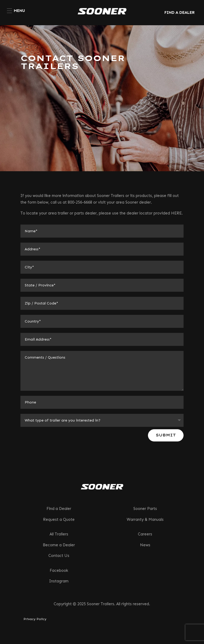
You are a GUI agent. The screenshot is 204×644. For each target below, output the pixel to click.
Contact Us (59, 556)
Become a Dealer (59, 545)
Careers (145, 534)
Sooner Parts (145, 509)
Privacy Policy (35, 619)
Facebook (59, 570)
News (145, 545)
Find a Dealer (59, 509)
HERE (176, 213)
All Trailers (59, 534)
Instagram (59, 581)
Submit (166, 435)
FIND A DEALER (180, 12)
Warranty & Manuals (145, 520)
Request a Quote (59, 520)
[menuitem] (16, 11)
